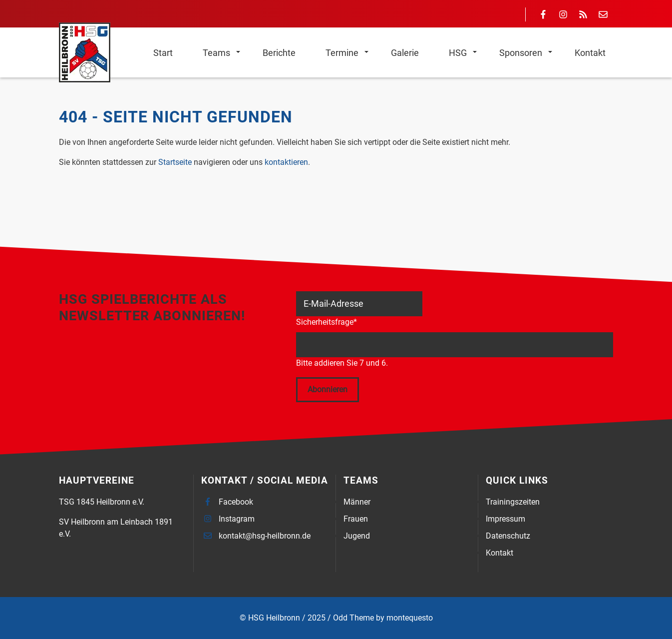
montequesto (410, 618)
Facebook (236, 502)
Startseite (175, 162)
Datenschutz (508, 536)
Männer (357, 502)
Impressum (505, 519)
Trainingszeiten (513, 502)
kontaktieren (286, 162)
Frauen (356, 519)
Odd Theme (353, 618)
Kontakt (500, 553)
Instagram (237, 519)
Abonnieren (328, 389)
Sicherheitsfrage (327, 321)
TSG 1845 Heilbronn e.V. (102, 502)
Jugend (357, 536)
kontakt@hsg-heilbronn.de (265, 536)
